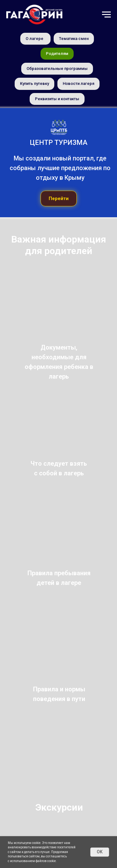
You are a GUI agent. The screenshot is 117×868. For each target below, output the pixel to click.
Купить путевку (34, 83)
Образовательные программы (57, 69)
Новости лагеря (78, 83)
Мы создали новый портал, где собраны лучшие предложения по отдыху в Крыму (60, 168)
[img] (58, 330)
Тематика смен (74, 39)
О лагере (34, 39)
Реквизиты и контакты (57, 99)
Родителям (57, 54)
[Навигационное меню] (106, 15)
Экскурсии (59, 807)
